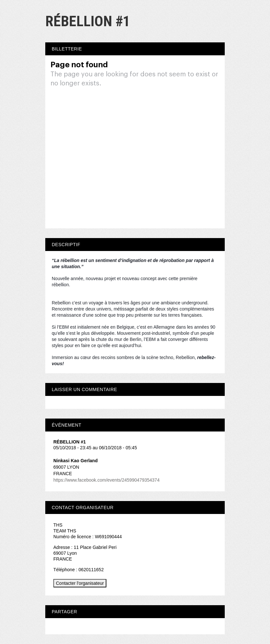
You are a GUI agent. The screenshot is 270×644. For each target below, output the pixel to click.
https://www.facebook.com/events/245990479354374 (106, 480)
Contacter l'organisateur (80, 583)
